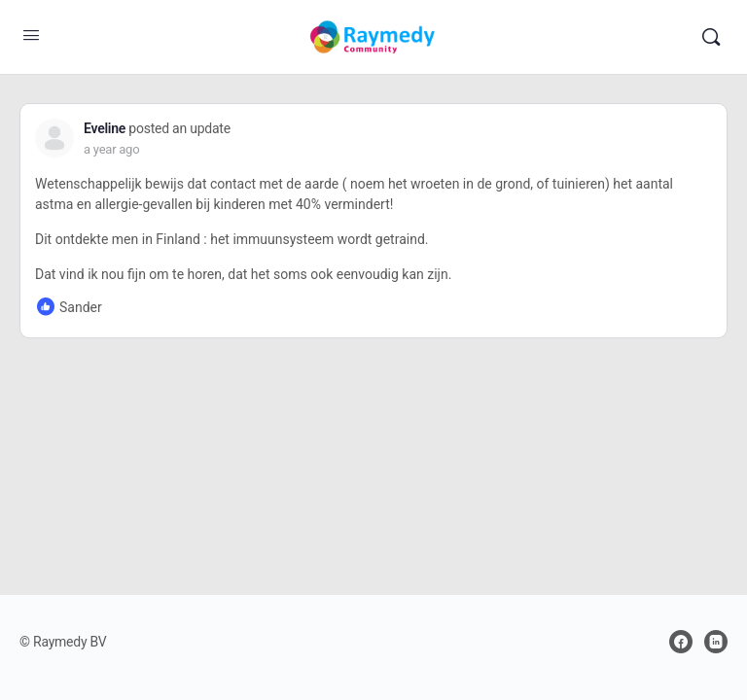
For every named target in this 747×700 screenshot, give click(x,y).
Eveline (105, 128)
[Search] (711, 37)
